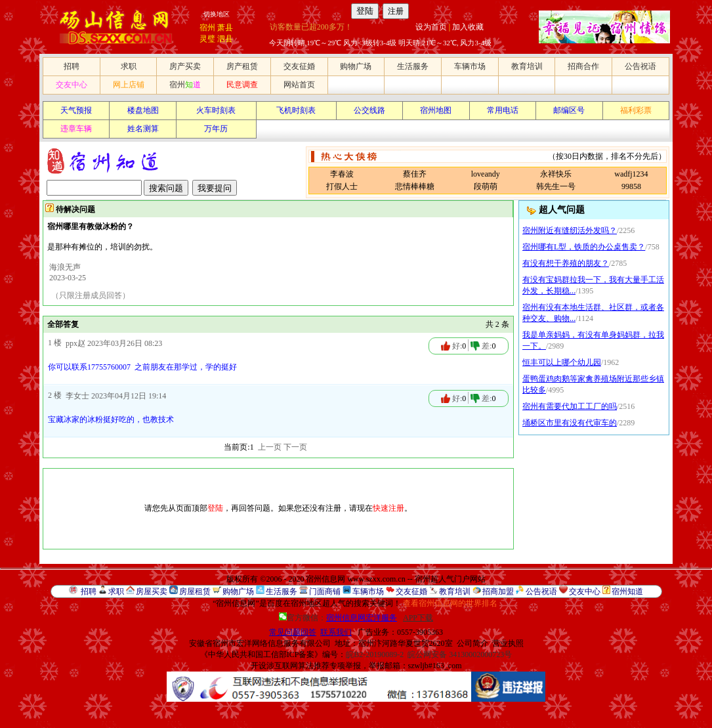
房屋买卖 (152, 591)
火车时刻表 (216, 110)
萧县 (225, 28)
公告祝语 (640, 66)
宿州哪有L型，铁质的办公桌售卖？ (584, 247)
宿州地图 (436, 110)
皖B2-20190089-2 (375, 654)
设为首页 (431, 27)
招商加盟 (498, 591)
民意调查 (242, 85)
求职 (129, 66)
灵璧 (207, 39)
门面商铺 (325, 591)
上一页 (270, 447)
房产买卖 (185, 66)
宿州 (207, 28)
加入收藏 (468, 27)
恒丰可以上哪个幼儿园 (562, 362)
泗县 (225, 39)
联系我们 (336, 632)
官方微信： (339, 618)
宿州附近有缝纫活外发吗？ (570, 230)
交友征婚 (299, 66)
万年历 (216, 129)
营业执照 (508, 643)
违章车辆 (76, 129)
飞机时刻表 (296, 110)
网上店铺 (129, 85)
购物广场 (356, 66)
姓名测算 (143, 129)
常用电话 (503, 110)
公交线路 (369, 110)
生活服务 (413, 66)
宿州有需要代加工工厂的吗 (570, 406)
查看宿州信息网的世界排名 (450, 603)
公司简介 (472, 643)
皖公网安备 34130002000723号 (460, 654)
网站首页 (299, 85)
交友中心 (72, 85)
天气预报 (76, 110)
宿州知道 (627, 591)
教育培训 (527, 66)
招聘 (72, 66)
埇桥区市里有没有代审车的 (570, 423)
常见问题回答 (293, 632)
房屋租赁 (195, 591)
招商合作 (583, 66)
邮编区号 (569, 110)
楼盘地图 (143, 110)
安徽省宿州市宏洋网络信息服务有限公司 (260, 643)
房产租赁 (242, 66)
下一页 (295, 447)
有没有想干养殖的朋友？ (566, 263)
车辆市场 (470, 66)
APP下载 (418, 618)
